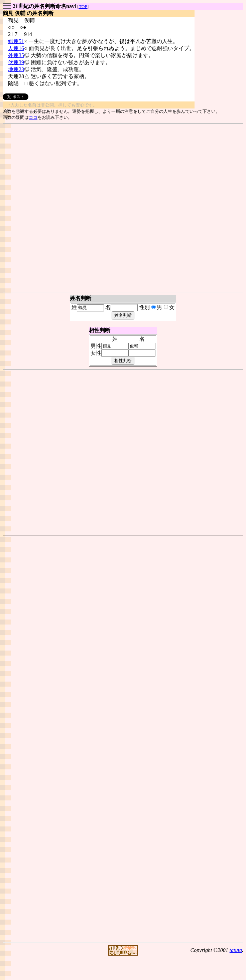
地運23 (16, 69)
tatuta (236, 950)
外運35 (16, 55)
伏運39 (16, 62)
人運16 (16, 48)
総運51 (16, 41)
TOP (83, 7)
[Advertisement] (122, 208)
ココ (33, 117)
